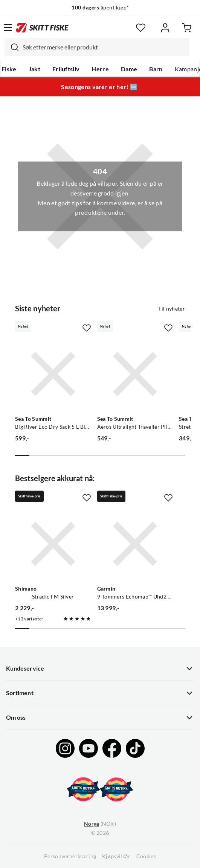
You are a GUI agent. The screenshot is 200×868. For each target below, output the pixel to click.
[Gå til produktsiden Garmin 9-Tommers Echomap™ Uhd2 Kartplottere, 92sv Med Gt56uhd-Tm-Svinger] (135, 544)
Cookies (146, 856)
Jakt (34, 69)
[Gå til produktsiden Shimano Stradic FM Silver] (53, 544)
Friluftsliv (66, 69)
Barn (156, 69)
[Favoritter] (141, 28)
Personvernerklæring (70, 856)
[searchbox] (104, 47)
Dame (129, 69)
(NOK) (100, 824)
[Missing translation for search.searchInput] (12, 47)
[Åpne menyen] (8, 28)
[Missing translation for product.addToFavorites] (87, 328)
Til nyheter (172, 309)
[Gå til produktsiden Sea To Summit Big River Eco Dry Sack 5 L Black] (53, 374)
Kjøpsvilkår (116, 856)
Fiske (9, 69)
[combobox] (97, 47)
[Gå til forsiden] (42, 28)
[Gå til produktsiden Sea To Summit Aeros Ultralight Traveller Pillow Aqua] (135, 374)
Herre (100, 69)
